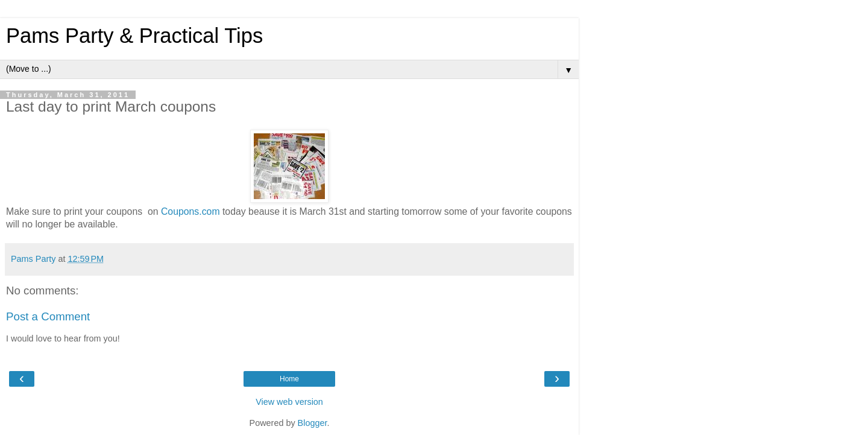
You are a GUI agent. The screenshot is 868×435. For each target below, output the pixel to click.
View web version (289, 402)
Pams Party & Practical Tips (134, 36)
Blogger (313, 423)
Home (289, 379)
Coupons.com (190, 211)
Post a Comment (48, 316)
